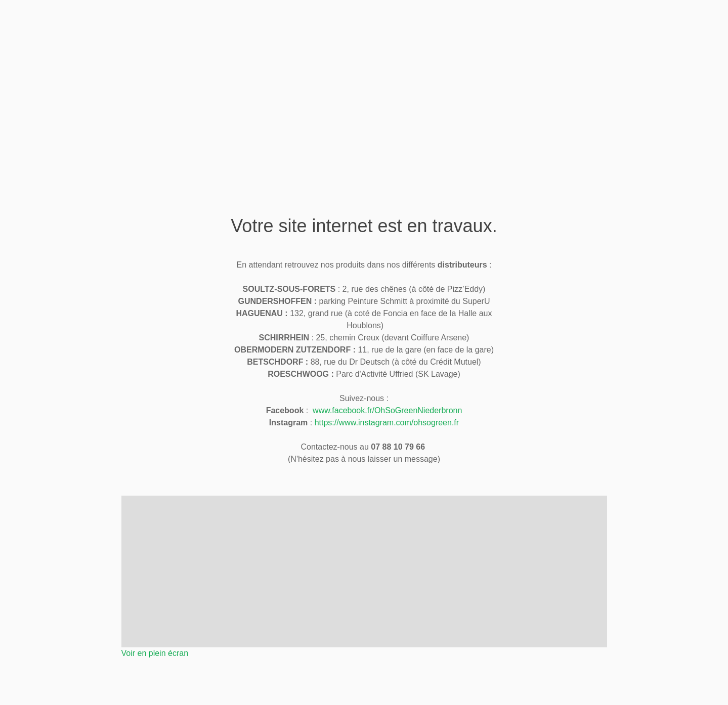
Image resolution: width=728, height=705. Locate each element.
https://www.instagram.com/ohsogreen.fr (387, 423)
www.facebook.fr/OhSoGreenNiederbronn (387, 410)
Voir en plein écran (155, 653)
